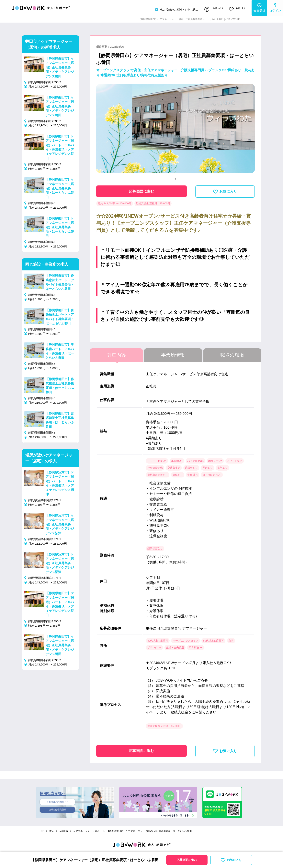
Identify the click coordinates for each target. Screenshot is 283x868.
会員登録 (259, 7)
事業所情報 (173, 353)
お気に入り (236, 8)
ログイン (275, 7)
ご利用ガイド (209, 8)
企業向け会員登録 (57, 809)
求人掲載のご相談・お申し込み (170, 9)
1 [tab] (175, 177)
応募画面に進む (141, 189)
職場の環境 (232, 353)
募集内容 (116, 353)
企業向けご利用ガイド (57, 800)
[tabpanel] (175, 128)
